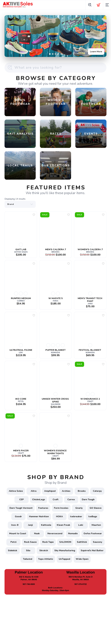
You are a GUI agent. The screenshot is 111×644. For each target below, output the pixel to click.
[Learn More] (55, 36)
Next (102, 35)
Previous (9, 35)
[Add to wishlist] (34, 215)
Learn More (96, 52)
